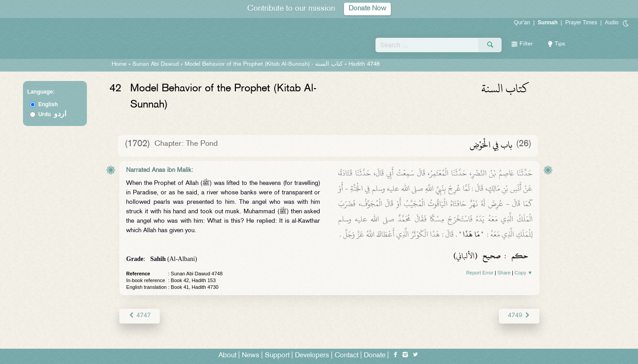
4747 (139, 316)
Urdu (52, 114)
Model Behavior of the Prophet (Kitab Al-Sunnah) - (265, 64)
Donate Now (367, 9)
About (227, 356)
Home (119, 64)
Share (504, 273)
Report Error (480, 273)
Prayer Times (581, 22)
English (48, 104)
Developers (312, 356)
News (251, 356)
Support (277, 356)
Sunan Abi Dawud (156, 64)
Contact (346, 356)
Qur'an (522, 22)
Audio (612, 22)
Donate (375, 356)
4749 (519, 316)
